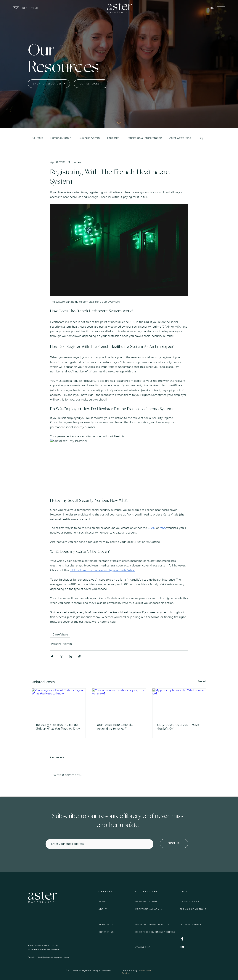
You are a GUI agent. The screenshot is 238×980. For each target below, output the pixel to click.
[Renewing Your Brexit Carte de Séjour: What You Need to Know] (59, 704)
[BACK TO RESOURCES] (49, 84)
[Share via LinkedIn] (70, 657)
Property (113, 138)
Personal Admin (61, 138)
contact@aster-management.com (52, 957)
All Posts (37, 138)
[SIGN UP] (174, 844)
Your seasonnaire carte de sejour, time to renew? (115, 727)
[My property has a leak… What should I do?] (179, 704)
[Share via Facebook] (52, 657)
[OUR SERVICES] (91, 84)
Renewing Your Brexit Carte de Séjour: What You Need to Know (58, 727)
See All (202, 681)
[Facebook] (182, 939)
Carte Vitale (60, 635)
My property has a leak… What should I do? (178, 727)
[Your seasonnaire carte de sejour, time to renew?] (119, 704)
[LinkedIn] (182, 946)
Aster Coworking (180, 138)
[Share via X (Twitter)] (61, 657)
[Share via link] (79, 657)
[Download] (119, 122)
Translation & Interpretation (144, 138)
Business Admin (89, 138)
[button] (221, 8)
